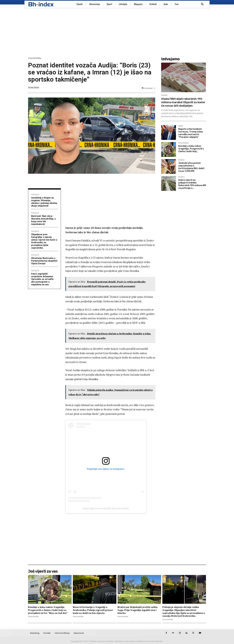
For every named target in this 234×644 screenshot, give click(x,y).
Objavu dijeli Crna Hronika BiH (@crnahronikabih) (106, 508)
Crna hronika (35, 58)
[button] (202, 4)
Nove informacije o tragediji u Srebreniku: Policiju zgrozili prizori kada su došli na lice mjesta (93, 610)
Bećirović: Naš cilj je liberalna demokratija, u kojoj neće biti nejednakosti (44, 220)
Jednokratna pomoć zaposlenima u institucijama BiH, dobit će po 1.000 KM (191, 167)
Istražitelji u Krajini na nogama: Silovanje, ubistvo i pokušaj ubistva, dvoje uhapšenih (44, 202)
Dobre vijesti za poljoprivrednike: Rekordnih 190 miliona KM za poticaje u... (192, 184)
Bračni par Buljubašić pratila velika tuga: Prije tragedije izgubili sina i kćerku (138, 610)
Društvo (164, 95)
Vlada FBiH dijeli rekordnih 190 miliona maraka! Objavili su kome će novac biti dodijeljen (183, 102)
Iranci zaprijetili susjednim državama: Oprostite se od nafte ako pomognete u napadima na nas (42, 279)
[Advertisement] (117, 32)
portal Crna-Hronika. (86, 379)
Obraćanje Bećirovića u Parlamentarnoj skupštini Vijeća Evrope (44, 261)
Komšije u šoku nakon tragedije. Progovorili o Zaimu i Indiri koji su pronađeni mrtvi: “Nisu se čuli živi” (48, 610)
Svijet (181, 126)
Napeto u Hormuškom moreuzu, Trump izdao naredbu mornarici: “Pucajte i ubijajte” (191, 133)
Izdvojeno (35, 194)
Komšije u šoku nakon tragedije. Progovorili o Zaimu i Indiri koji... (191, 149)
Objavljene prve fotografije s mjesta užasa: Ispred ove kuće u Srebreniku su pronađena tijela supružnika (44, 241)
